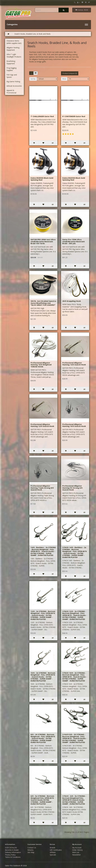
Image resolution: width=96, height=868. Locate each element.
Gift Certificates (56, 850)
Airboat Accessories (14, 86)
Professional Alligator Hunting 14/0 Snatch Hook (74, 364)
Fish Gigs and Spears (12, 76)
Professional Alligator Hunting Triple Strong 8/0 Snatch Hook (42, 488)
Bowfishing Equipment (11, 62)
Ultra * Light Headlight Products (14, 56)
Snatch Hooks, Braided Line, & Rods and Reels (32, 34)
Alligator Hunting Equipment (13, 49)
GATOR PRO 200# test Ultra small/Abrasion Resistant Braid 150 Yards (43, 241)
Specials (53, 855)
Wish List (76, 852)
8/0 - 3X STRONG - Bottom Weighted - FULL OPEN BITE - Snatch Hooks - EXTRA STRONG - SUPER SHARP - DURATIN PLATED (43, 738)
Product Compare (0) (70, 73)
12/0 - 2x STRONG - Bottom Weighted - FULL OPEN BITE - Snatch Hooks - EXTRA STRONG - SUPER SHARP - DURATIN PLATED (43, 615)
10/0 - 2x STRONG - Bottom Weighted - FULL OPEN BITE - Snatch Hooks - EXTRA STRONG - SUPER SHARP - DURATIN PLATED (43, 677)
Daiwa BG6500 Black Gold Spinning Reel (74, 179)
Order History (77, 850)
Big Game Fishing (13, 82)
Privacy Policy (10, 855)
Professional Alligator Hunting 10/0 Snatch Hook (74, 425)
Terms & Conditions (13, 857)
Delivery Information (13, 852)
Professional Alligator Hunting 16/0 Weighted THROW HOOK (41, 365)
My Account (77, 848)
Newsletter (76, 855)
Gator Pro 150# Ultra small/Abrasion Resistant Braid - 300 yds (74, 241)
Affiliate (53, 852)
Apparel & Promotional (11, 92)
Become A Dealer (12, 850)
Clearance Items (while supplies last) (14, 42)
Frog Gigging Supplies (11, 69)
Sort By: (33, 79)
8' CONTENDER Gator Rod (74, 116)
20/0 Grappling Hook (72, 301)
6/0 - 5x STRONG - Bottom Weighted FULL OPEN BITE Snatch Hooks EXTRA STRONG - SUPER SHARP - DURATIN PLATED (42, 800)
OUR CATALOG (11, 848)
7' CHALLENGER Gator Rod (42, 116)
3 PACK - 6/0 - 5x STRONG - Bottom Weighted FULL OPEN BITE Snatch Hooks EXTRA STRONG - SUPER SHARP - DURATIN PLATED (74, 800)
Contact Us (32, 848)
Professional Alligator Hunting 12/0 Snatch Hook (42, 425)
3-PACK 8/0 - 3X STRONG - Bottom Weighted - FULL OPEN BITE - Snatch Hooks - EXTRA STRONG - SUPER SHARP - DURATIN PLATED (75, 738)
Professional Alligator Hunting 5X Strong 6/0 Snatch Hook (72, 488)
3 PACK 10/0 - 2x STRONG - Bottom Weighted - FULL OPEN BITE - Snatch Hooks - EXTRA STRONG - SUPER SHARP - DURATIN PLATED (75, 677)
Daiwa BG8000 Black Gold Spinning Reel (42, 179)
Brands (53, 848)
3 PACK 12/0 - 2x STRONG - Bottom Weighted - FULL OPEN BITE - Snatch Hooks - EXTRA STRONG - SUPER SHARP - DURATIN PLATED (75, 615)
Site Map (31, 852)
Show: (64, 79)
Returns (30, 850)
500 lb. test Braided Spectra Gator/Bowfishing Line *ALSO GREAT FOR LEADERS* (43, 303)
